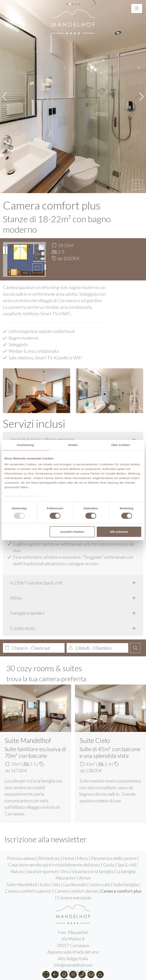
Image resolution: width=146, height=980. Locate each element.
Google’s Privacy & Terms (23, 496)
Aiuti (88, 945)
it (73, 939)
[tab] (73, 383)
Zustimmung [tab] (25, 445)
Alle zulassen (119, 532)
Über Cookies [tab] (121, 445)
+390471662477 (73, 916)
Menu (83, 802)
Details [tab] (73, 445)
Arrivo (85, 822)
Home (69, 802)
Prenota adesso (22, 802)
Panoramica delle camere (114, 802)
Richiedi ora (50, 802)
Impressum (54, 945)
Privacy (73, 945)
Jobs (99, 945)
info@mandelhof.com (73, 909)
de (66, 939)
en (80, 939)
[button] (138, 129)
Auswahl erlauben (72, 532)
